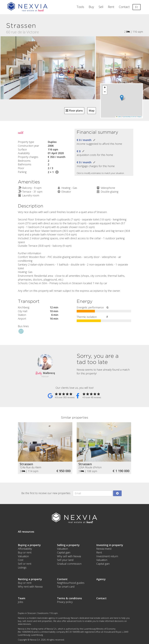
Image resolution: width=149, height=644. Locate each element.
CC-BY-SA (133, 117)
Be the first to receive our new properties (46, 493)
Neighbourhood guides (71, 583)
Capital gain (64, 552)
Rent (111, 7)
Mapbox (140, 117)
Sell (101, 7)
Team (22, 598)
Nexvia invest (104, 549)
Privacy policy (65, 602)
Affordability (25, 549)
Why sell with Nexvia (69, 556)
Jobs (21, 602)
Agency (101, 579)
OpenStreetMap (127, 117)
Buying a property (29, 545)
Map (92, 111)
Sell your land (65, 560)
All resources (26, 532)
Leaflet (118, 117)
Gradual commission (69, 564)
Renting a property (30, 579)
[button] (122, 98)
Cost (21, 560)
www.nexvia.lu (24, 624)
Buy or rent (25, 552)
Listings (22, 567)
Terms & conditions (69, 598)
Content (62, 579)
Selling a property (68, 545)
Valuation (23, 556)
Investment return (107, 556)
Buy (91, 7)
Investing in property (110, 545)
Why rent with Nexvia (30, 587)
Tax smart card (66, 587)
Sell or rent (25, 564)
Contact (124, 7)
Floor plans (74, 111)
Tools (80, 7)
